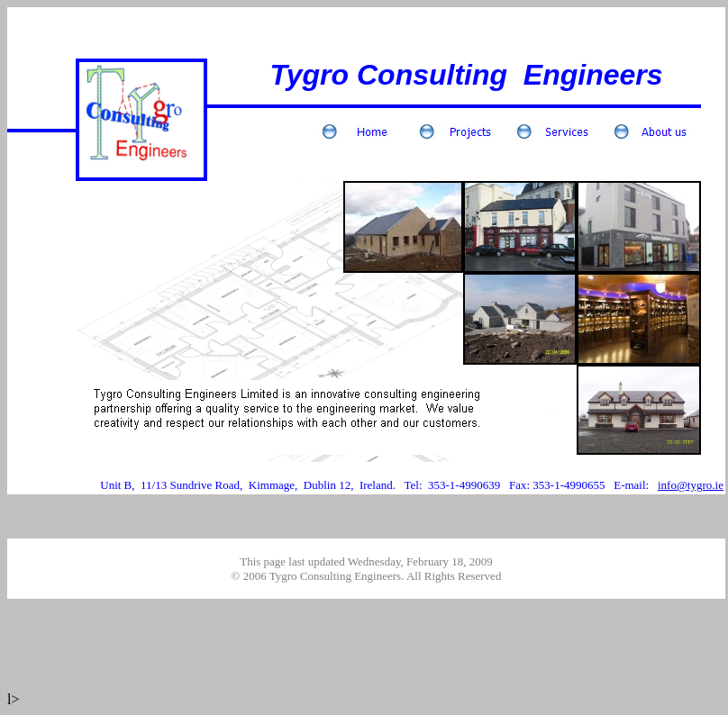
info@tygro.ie (691, 485)
